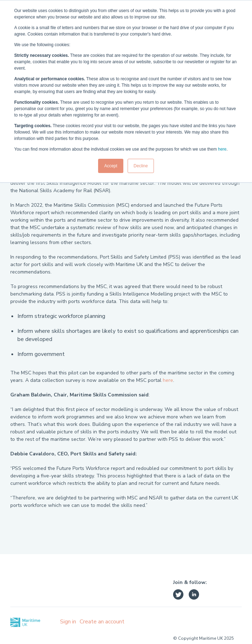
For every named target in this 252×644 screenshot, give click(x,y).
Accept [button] (111, 166)
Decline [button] (141, 166)
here (222, 149)
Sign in (68, 622)
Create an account (102, 622)
